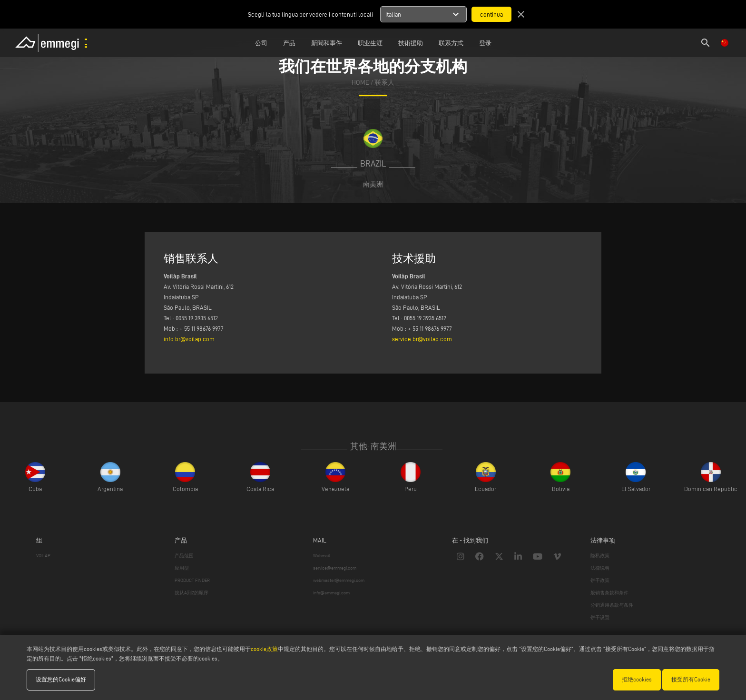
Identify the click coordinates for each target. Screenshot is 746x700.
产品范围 (184, 556)
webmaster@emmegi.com (339, 580)
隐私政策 (600, 556)
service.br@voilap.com (422, 339)
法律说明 (600, 568)
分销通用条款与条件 (612, 605)
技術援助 (411, 43)
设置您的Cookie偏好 (61, 679)
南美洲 (373, 184)
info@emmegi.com (331, 593)
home (360, 83)
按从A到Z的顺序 (191, 593)
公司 (261, 43)
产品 (289, 43)
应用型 (182, 568)
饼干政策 (600, 580)
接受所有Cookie (691, 679)
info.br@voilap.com (189, 339)
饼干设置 (600, 617)
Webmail (322, 556)
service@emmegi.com (335, 568)
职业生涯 (370, 43)
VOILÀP (43, 556)
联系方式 (451, 43)
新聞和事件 (327, 43)
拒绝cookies (637, 679)
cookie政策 (264, 649)
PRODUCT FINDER (192, 580)
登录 (485, 43)
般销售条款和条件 (609, 593)
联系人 (384, 83)
